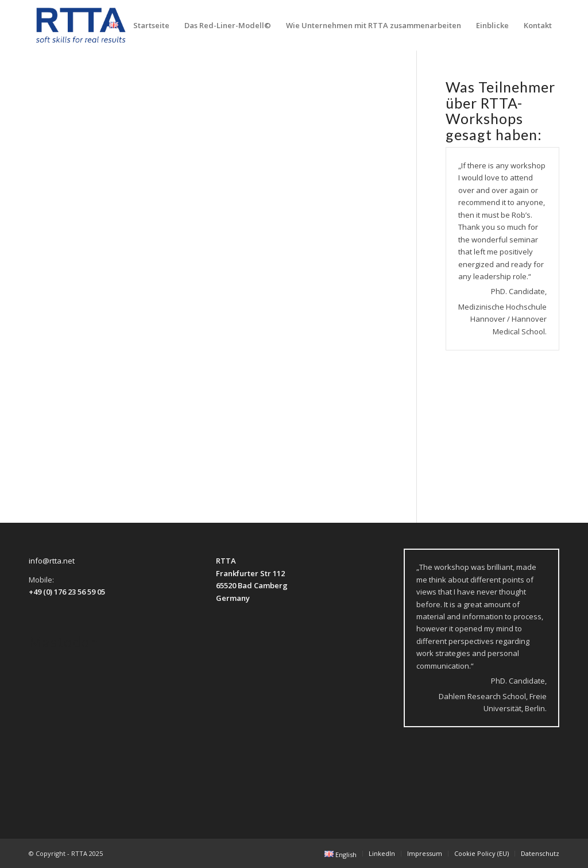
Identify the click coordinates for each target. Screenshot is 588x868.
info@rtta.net (52, 561)
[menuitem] (114, 25)
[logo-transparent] (81, 25)
